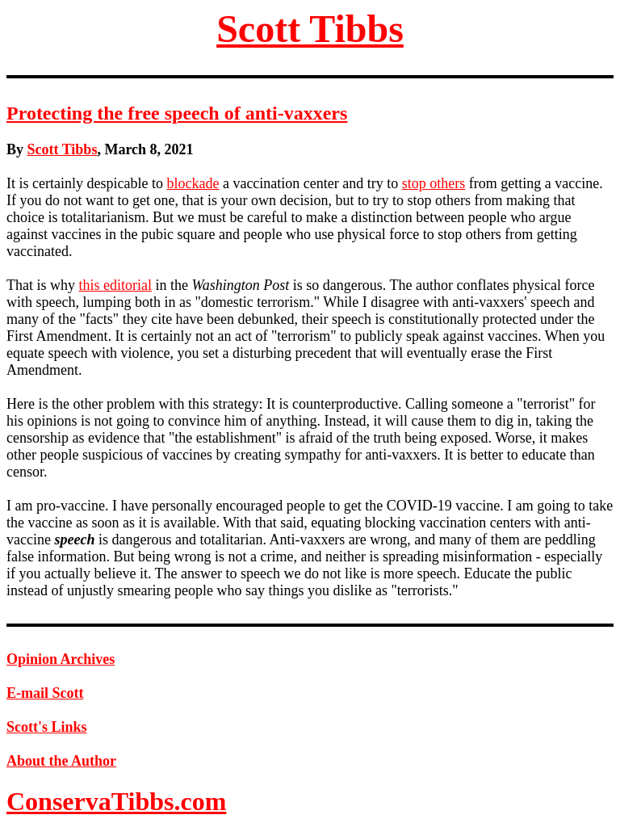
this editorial (115, 285)
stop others (434, 183)
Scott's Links (47, 727)
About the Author (61, 761)
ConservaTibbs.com (116, 801)
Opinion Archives (61, 659)
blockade (193, 183)
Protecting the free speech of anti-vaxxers (177, 113)
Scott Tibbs (310, 29)
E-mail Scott (45, 693)
